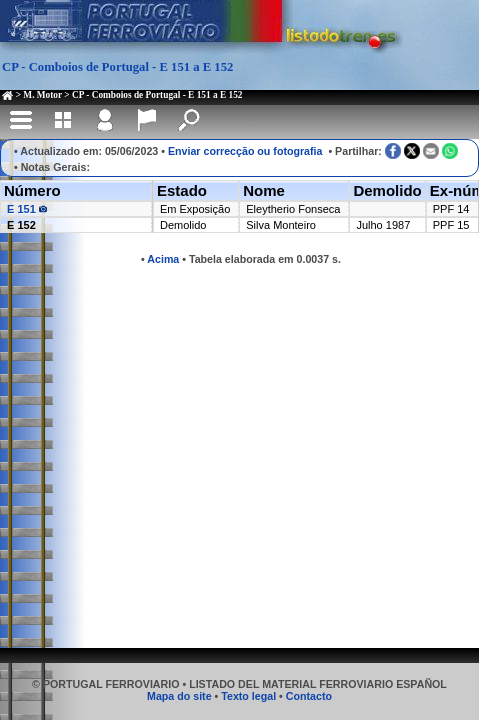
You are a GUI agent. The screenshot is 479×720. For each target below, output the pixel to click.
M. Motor (42, 95)
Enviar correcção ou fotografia (245, 151)
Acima (163, 259)
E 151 (27, 209)
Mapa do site (179, 696)
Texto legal (248, 696)
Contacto (309, 696)
